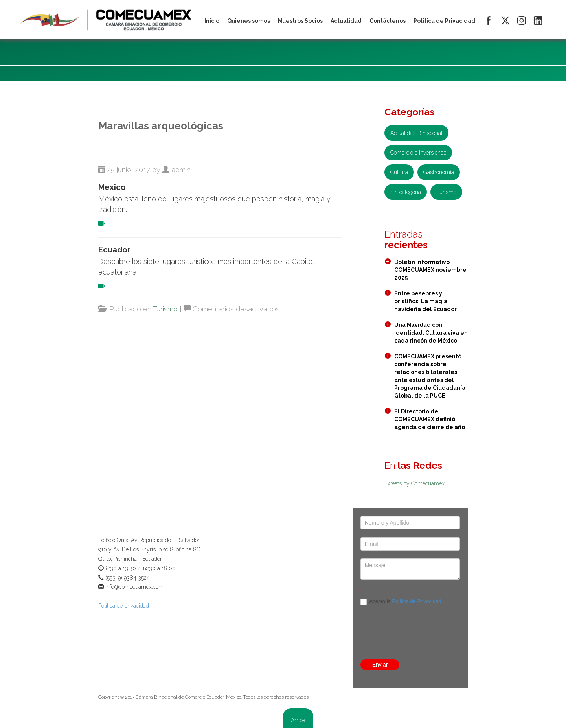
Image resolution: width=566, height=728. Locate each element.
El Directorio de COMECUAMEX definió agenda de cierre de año (430, 419)
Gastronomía (439, 172)
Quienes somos (249, 21)
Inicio (212, 21)
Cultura (399, 172)
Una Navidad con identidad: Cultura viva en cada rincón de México (431, 333)
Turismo (165, 309)
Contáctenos (388, 21)
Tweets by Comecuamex (414, 483)
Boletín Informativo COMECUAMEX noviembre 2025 (430, 270)
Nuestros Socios (300, 21)
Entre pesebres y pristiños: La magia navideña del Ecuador (425, 301)
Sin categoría (406, 192)
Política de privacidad (124, 606)
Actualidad (346, 21)
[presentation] (410, 615)
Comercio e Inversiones (418, 153)
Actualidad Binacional (416, 133)
